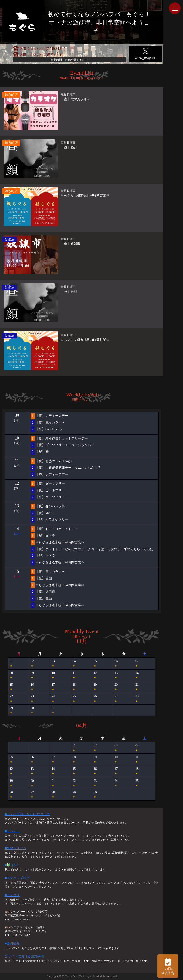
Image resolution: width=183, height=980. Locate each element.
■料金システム (15, 848)
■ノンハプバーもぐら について (27, 814)
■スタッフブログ (17, 878)
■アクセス (12, 895)
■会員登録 (12, 943)
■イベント (12, 831)
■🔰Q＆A (12, 865)
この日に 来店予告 (168, 966)
